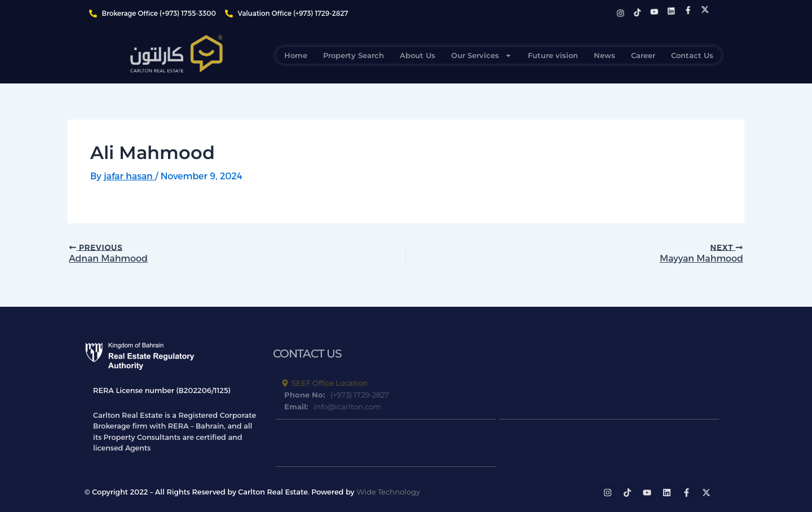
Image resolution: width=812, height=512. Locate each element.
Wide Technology (388, 492)
